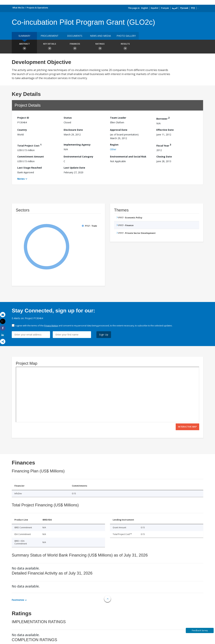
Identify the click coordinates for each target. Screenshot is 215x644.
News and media (100, 36)
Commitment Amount (31, 157)
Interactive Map (187, 427)
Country (22, 130)
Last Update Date (74, 168)
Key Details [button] (50, 47)
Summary (24, 36)
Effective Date (165, 130)
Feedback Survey (200, 630)
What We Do (18, 8)
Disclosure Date (73, 130)
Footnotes (18, 600)
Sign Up (104, 335)
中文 (193, 8)
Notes (21, 179)
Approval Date (119, 130)
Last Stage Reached (29, 168)
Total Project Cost (29, 145)
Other (113, 149)
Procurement (50, 36)
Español (155, 8)
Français (165, 8)
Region (114, 145)
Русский (184, 8)
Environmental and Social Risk (128, 157)
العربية (175, 8)
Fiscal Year (164, 145)
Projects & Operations (37, 8)
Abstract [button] (24, 47)
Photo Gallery (126, 36)
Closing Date (164, 157)
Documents (75, 36)
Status (68, 118)
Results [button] (125, 47)
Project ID (23, 118)
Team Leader (118, 118)
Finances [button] (75, 47)
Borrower (163, 118)
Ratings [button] (100, 47)
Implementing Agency (77, 145)
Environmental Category (78, 157)
